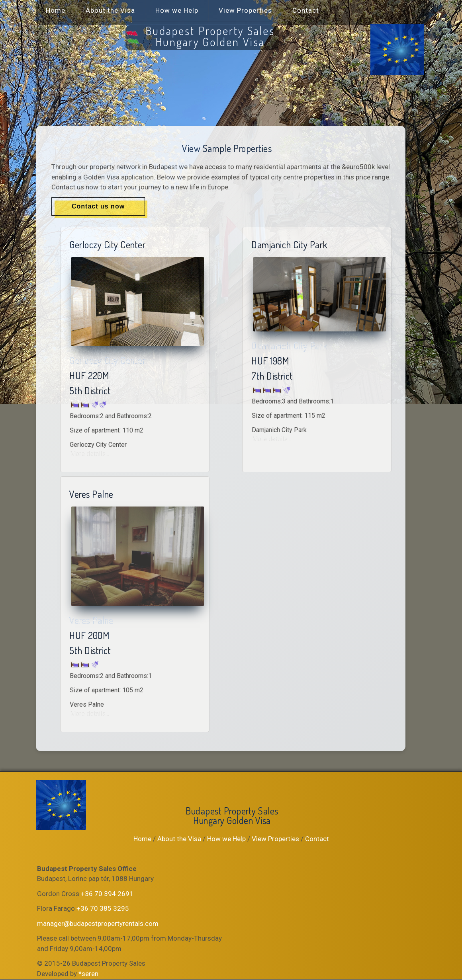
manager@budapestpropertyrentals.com (98, 923)
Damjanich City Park (289, 346)
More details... (89, 454)
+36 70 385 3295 (103, 908)
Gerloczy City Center (107, 360)
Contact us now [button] (98, 206)
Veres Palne (91, 620)
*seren (88, 974)
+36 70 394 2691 (107, 894)
